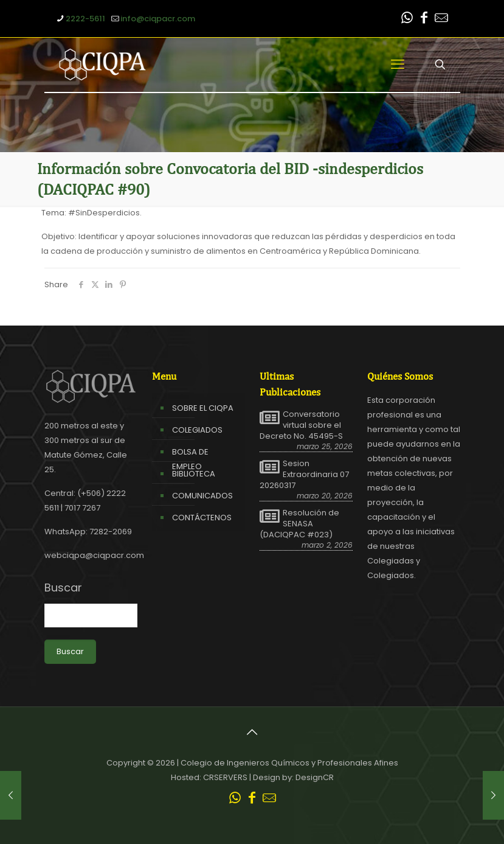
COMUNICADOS (202, 496)
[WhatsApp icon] (407, 19)
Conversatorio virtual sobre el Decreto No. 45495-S (301, 425)
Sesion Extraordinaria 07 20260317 (304, 475)
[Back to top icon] (252, 732)
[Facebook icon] (424, 19)
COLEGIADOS (197, 430)
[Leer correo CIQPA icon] (441, 19)
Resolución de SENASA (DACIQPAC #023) (299, 524)
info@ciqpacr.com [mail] (158, 19)
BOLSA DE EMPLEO (190, 459)
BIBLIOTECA (194, 474)
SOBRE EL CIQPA (203, 408)
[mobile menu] (398, 65)
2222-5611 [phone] (85, 19)
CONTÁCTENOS (202, 518)
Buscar (63, 588)
